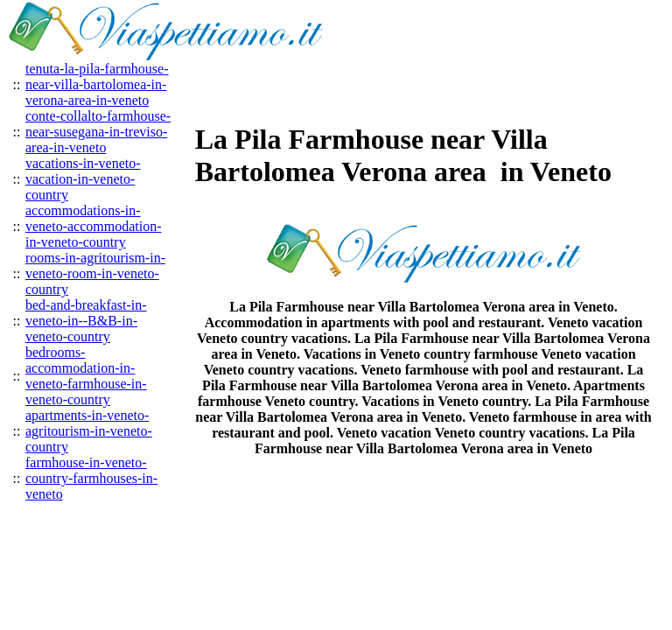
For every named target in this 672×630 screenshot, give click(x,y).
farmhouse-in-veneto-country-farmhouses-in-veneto (91, 478)
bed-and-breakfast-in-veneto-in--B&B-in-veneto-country (86, 321)
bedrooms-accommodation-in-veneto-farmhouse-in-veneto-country (86, 376)
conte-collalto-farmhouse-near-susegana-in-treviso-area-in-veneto (98, 132)
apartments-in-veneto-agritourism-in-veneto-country (89, 431)
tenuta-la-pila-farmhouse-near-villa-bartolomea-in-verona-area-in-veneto (97, 84)
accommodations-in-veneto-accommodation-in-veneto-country (94, 226)
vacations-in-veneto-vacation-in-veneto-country (83, 179)
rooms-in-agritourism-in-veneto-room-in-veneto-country (95, 273)
